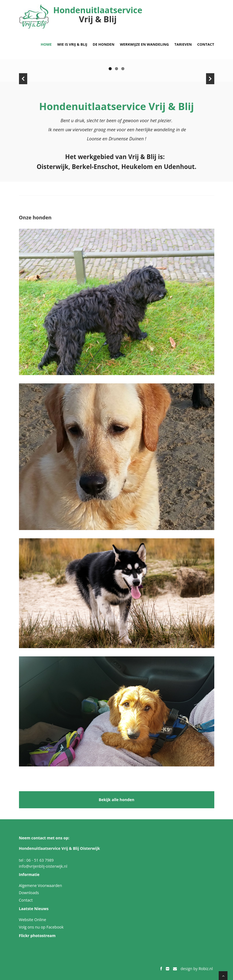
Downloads (29, 893)
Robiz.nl (206, 969)
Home (46, 44)
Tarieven (183, 44)
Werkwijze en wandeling (144, 44)
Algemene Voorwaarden (41, 885)
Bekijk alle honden (117, 800)
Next (210, 79)
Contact (206, 44)
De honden (104, 44)
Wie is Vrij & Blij (72, 44)
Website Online (33, 920)
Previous (23, 79)
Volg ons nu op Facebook (41, 927)
